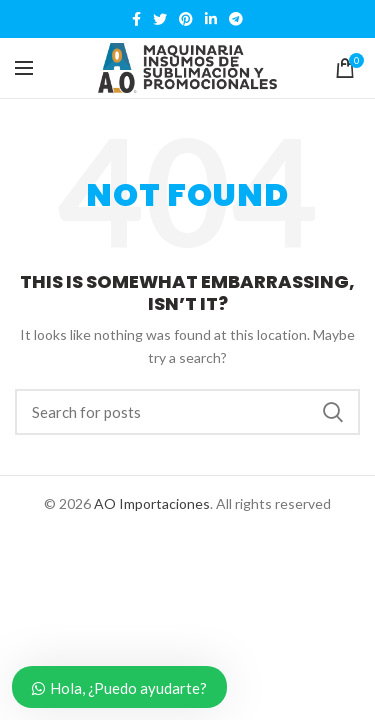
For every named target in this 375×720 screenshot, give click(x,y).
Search (333, 412)
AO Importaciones (152, 503)
